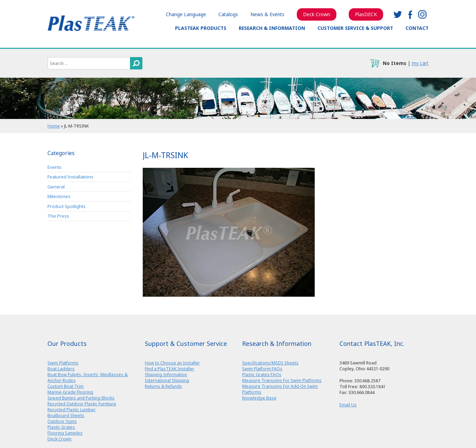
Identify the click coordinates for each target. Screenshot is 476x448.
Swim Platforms (63, 363)
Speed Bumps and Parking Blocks (81, 398)
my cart (420, 63)
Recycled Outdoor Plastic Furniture (82, 404)
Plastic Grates (61, 427)
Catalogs (228, 14)
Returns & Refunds (163, 386)
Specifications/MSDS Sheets (270, 363)
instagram (422, 14)
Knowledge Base (259, 398)
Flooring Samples (65, 433)
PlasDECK (366, 14)
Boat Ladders (61, 369)
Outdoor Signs (62, 421)
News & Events (267, 14)
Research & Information (272, 28)
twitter (398, 14)
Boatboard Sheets (66, 416)
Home (54, 126)
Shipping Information (166, 375)
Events (55, 167)
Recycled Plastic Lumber (72, 410)
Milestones (59, 196)
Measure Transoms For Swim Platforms (282, 380)
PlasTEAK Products (201, 28)
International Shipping (167, 380)
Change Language (186, 14)
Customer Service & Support (355, 28)
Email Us (348, 405)
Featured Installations (71, 177)
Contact (417, 28)
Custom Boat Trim (66, 386)
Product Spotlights (67, 206)
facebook (410, 14)
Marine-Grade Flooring (70, 392)
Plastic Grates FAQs (262, 375)
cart (375, 63)
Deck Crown (317, 14)
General (56, 187)
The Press (58, 216)
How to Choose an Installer (172, 363)
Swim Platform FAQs (262, 369)
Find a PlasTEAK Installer (170, 369)
